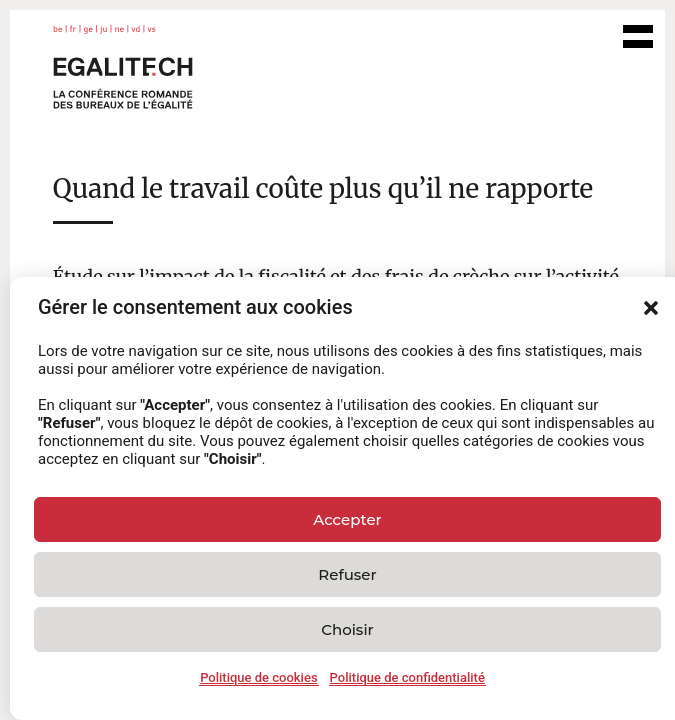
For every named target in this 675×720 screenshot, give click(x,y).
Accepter (347, 519)
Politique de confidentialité (407, 677)
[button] (651, 308)
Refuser (347, 574)
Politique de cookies (258, 677)
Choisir (347, 629)
